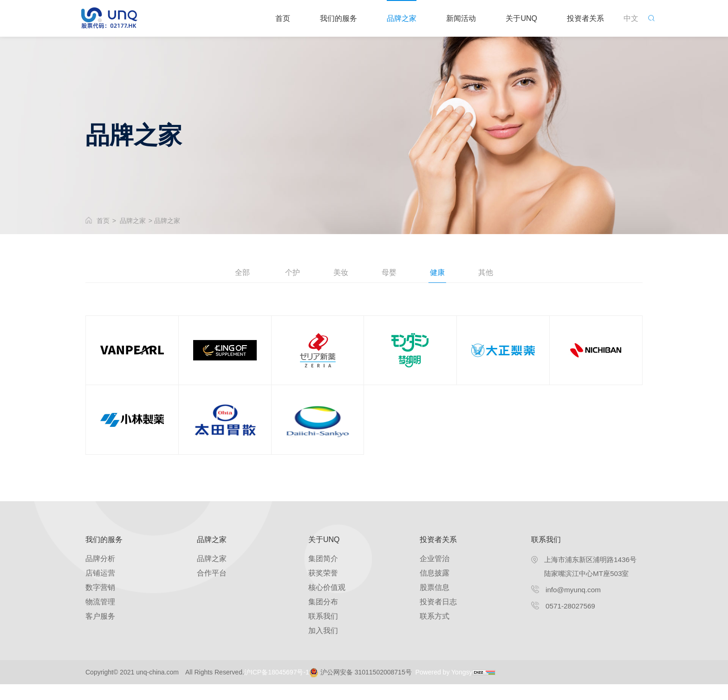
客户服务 (100, 632)
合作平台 (212, 589)
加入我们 (323, 646)
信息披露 (435, 589)
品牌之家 (402, 18)
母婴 (390, 273)
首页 (283, 18)
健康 (440, 273)
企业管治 (435, 574)
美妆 (340, 273)
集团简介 (323, 574)
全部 (238, 273)
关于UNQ (521, 18)
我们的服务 (338, 18)
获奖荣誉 (323, 589)
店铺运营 (100, 589)
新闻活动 (461, 18)
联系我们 (323, 632)
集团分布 (323, 618)
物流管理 (100, 618)
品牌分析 (100, 574)
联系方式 (435, 632)
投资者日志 (438, 618)
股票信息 (435, 603)
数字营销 (100, 603)
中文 (631, 18)
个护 (290, 273)
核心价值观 (327, 603)
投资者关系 (585, 18)
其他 (490, 273)
